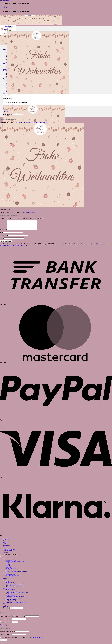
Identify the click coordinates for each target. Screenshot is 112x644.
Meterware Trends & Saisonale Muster (16, 589)
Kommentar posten (30, 212)
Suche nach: (6, 98)
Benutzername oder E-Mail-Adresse (12, 618)
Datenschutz (6, 543)
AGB (4, 541)
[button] (6, 29)
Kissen (5, 49)
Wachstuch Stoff (10, 584)
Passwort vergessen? (5, 627)
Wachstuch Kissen (11, 570)
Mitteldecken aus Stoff (12, 601)
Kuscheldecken (7, 575)
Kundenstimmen (7, 550)
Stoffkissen (9, 566)
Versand (5, 546)
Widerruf (5, 544)
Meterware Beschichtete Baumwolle (15, 586)
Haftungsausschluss (8, 553)
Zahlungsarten (7, 547)
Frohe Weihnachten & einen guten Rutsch (37, 123)
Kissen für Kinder (11, 579)
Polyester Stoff (10, 587)
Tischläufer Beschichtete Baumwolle (15, 598)
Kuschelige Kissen (11, 576)
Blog (4, 96)
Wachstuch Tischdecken (12, 593)
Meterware (6, 71)
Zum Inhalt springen (5, 1)
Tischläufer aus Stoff (11, 597)
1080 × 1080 (22, 123)
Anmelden (15, 624)
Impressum (6, 540)
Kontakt (5, 7)
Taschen (5, 69)
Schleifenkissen (10, 568)
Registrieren (3, 642)
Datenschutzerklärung (38, 639)
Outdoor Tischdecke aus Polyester (15, 596)
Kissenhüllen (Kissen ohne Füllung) (15, 563)
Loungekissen (10, 569)
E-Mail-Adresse (4, 237)
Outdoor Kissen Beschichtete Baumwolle (16, 573)
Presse (5, 548)
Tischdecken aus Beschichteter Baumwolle (17, 594)
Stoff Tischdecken (11, 591)
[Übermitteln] (4, 100)
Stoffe (8, 583)
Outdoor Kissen (10, 565)
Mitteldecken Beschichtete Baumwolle (16, 604)
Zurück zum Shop (10, 105)
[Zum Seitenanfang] (1, 558)
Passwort (6, 621)
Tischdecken (6, 79)
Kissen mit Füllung (11, 562)
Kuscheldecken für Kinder (13, 577)
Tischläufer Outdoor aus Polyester (15, 600)
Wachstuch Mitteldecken (12, 603)
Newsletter (6, 554)
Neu (4, 94)
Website (2, 240)
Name (1, 234)
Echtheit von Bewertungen (10, 551)
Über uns (5, 6)
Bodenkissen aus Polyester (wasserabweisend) (18, 572)
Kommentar (3, 232)
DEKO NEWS (7, 26)
